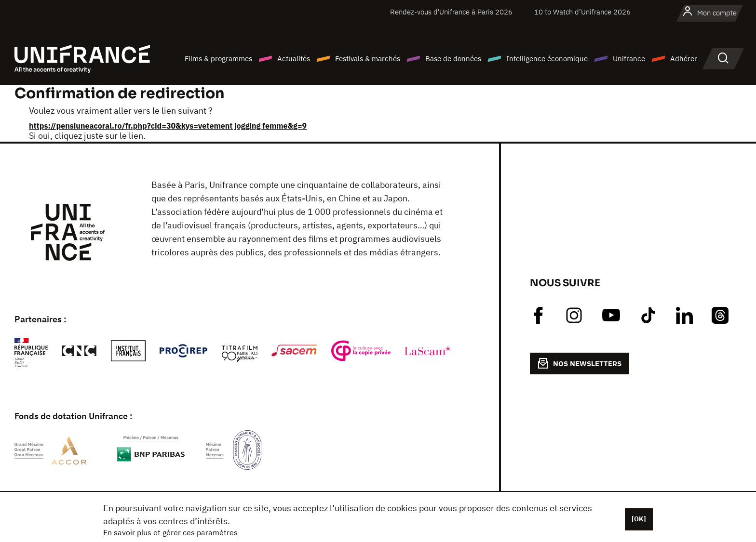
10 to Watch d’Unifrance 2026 (582, 12)
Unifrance (629, 59)
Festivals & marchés (368, 59)
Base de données (453, 59)
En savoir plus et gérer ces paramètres (170, 532)
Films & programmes (218, 59)
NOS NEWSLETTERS (580, 363)
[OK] (639, 519)
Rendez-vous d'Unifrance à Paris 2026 (451, 12)
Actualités (294, 59)
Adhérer (684, 59)
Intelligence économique (547, 59)
